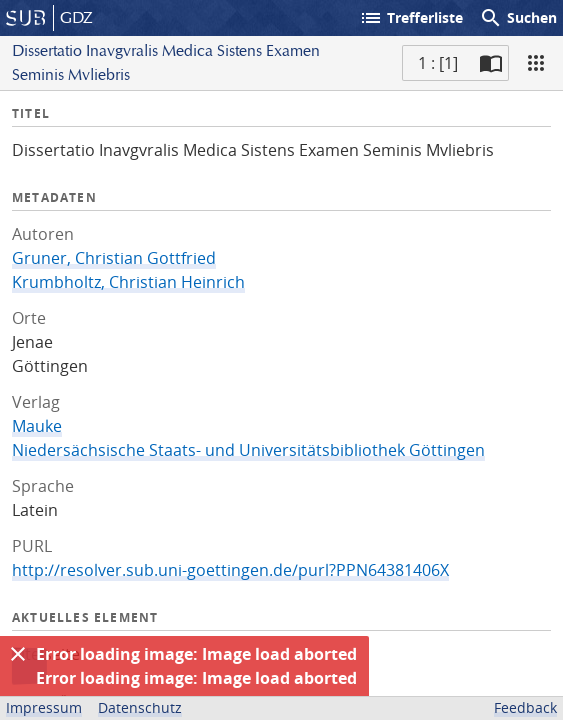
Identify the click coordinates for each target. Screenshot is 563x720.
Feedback (525, 707)
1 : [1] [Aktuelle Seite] (438, 63)
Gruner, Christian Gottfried (114, 258)
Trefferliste (411, 18)
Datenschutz (140, 707)
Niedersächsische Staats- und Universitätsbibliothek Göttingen (248, 450)
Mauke (37, 426)
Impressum (44, 707)
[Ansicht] (536, 63)
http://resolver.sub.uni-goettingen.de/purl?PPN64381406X (230, 570)
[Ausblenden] (18, 654)
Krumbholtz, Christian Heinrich (128, 282)
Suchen (518, 18)
